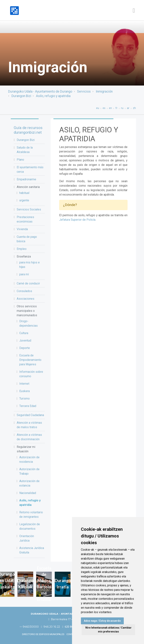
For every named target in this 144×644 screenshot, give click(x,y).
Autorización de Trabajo (29, 471)
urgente (24, 200)
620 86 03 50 (71, 627)
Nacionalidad (28, 493)
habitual (24, 193)
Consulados (24, 291)
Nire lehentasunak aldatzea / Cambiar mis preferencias (108, 630)
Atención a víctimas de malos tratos (29, 425)
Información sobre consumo (31, 374)
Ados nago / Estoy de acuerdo (102, 621)
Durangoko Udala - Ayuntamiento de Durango (40, 91)
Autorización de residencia (29, 459)
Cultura (24, 333)
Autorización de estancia (29, 483)
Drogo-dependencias (28, 323)
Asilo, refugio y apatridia (53, 96)
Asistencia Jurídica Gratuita (32, 550)
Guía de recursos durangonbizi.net (28, 130)
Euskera (24, 391)
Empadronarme (26, 179)
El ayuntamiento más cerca (30, 169)
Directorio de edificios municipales (43, 634)
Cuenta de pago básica (27, 239)
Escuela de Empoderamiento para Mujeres (30, 360)
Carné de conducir (28, 283)
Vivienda (22, 229)
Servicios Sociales (29, 209)
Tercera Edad (28, 406)
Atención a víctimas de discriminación (29, 437)
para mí (24, 274)
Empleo (22, 249)
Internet (24, 384)
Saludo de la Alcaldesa (25, 150)
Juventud (25, 340)
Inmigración (104, 91)
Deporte (25, 348)
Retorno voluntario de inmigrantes (31, 515)
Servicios (84, 91)
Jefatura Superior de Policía (77, 220)
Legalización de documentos (30, 526)
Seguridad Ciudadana (30, 415)
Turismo (24, 399)
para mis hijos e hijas (30, 265)
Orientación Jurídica (27, 538)
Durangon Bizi (21, 96)
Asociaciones (26, 299)
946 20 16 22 (50, 627)
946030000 (30, 627)
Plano (20, 160)
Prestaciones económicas (25, 219)
